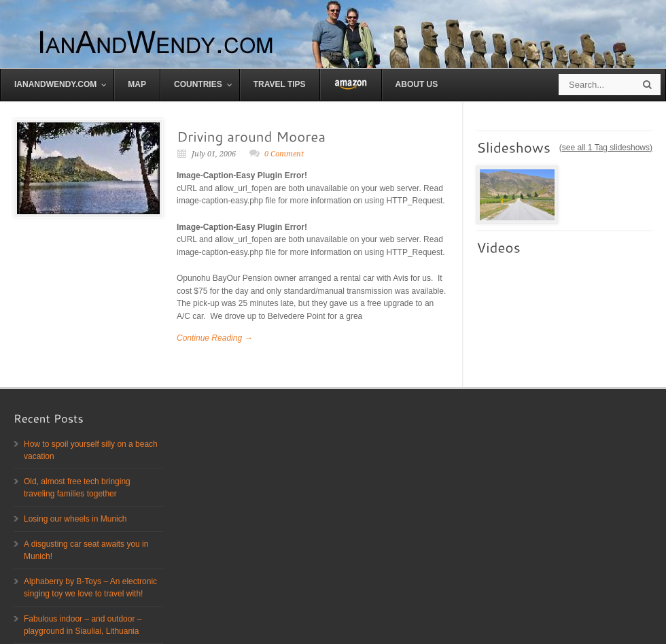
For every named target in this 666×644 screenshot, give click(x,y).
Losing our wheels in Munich (75, 519)
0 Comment (284, 154)
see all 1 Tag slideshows (606, 148)
